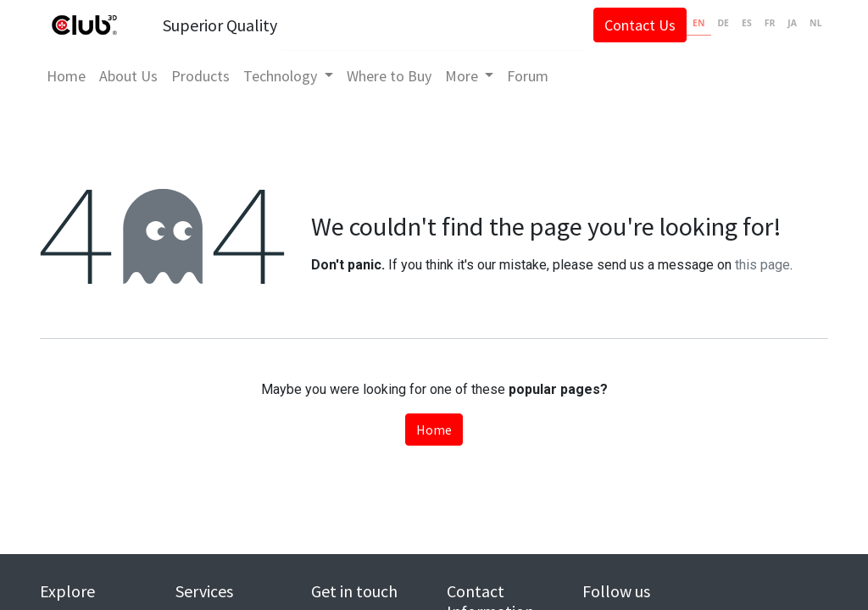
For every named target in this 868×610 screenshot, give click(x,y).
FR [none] (770, 23)
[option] (723, 25)
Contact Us (640, 25)
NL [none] (815, 23)
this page (762, 265)
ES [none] (747, 23)
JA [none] (792, 23)
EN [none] (698, 23)
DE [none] (723, 23)
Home (434, 430)
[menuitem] (66, 76)
